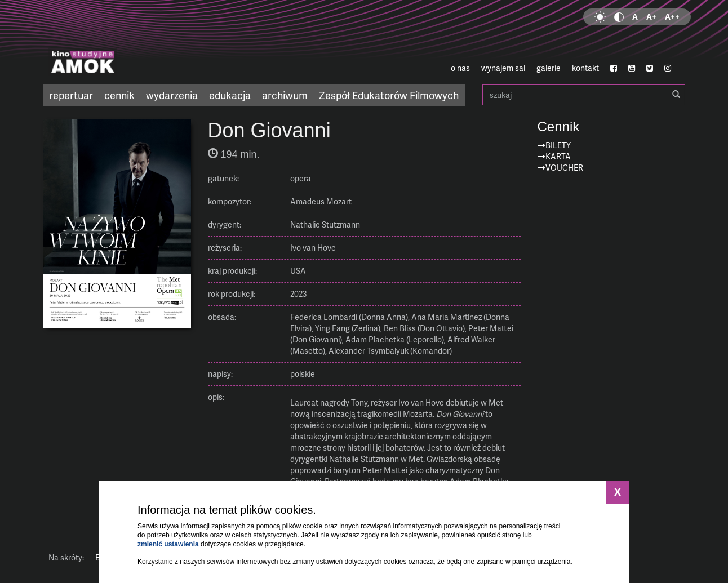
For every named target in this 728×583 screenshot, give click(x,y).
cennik (119, 95)
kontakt (585, 68)
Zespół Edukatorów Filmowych (389, 95)
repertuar (71, 95)
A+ (651, 17)
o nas (460, 68)
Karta (558, 156)
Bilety (558, 145)
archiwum (285, 95)
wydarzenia (172, 95)
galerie (549, 68)
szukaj (584, 95)
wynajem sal (503, 68)
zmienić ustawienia (168, 544)
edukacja (230, 95)
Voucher (564, 168)
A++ (672, 17)
